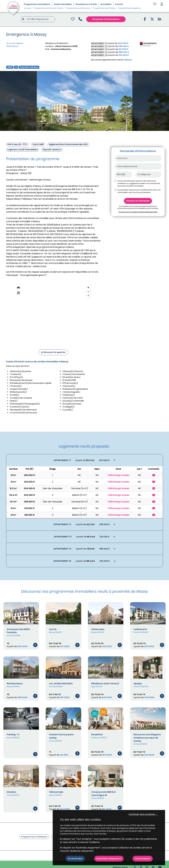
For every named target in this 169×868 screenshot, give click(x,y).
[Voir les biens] (85, 460)
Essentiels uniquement (109, 859)
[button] (162, 4)
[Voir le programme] (35, 645)
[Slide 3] (83, 128)
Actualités (106, 4)
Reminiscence (15, 684)
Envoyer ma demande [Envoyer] (138, 201)
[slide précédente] (13, 101)
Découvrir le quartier (53, 352)
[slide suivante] (156, 101)
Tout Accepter (143, 859)
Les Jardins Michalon (61, 684)
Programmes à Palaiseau (34, 837)
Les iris (53, 629)
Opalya (138, 684)
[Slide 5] (89, 128)
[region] (53, 314)
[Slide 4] (86, 128)
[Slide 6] (91, 128)
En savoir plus (75, 859)
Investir (119, 4)
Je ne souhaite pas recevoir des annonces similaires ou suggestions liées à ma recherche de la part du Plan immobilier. (139, 183)
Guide (63, 4)
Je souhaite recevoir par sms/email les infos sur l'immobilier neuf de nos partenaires (139, 191)
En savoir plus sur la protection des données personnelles (138, 212)
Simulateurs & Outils (86, 4)
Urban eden (98, 629)
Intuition (11, 792)
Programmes (37, 4)
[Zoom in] (88, 287)
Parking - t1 (13, 735)
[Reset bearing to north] (88, 296)
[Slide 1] (78, 128)
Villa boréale (56, 792)
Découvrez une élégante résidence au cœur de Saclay (147, 738)
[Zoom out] (88, 292)
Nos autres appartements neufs (112, 60)
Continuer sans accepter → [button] (143, 814)
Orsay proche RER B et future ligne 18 (104, 794)
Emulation (97, 735)
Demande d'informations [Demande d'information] (106, 19)
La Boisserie (140, 629)
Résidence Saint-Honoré (105, 684)
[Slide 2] (81, 128)
